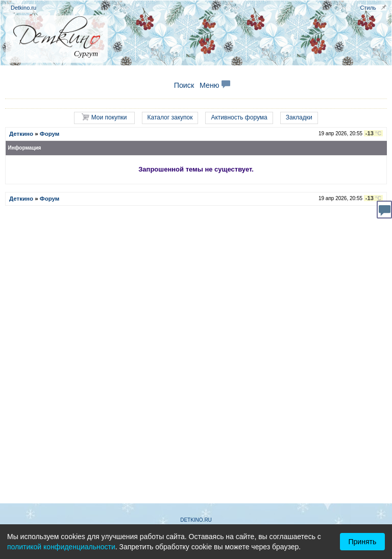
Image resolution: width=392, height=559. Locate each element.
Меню (215, 85)
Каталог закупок (170, 117)
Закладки (299, 117)
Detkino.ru (23, 8)
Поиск (184, 85)
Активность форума (239, 117)
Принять (363, 542)
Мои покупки (104, 117)
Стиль (368, 8)
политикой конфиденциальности (61, 547)
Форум (50, 134)
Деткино (21, 134)
